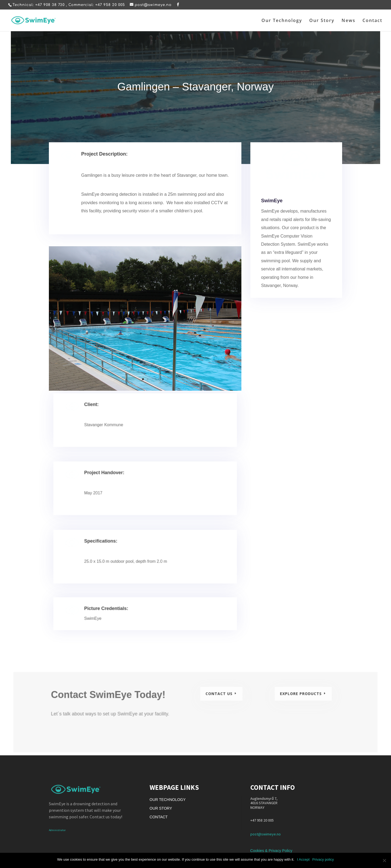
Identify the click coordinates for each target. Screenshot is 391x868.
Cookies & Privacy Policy (271, 851)
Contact (372, 21)
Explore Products (297, 696)
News (349, 21)
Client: (99, 410)
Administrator (57, 830)
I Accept (303, 859)
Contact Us (218, 696)
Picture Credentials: (112, 611)
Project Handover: (110, 479)
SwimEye (273, 204)
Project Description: (106, 157)
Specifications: (107, 547)
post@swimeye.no (266, 834)
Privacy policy (323, 859)
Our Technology (282, 21)
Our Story (322, 21)
